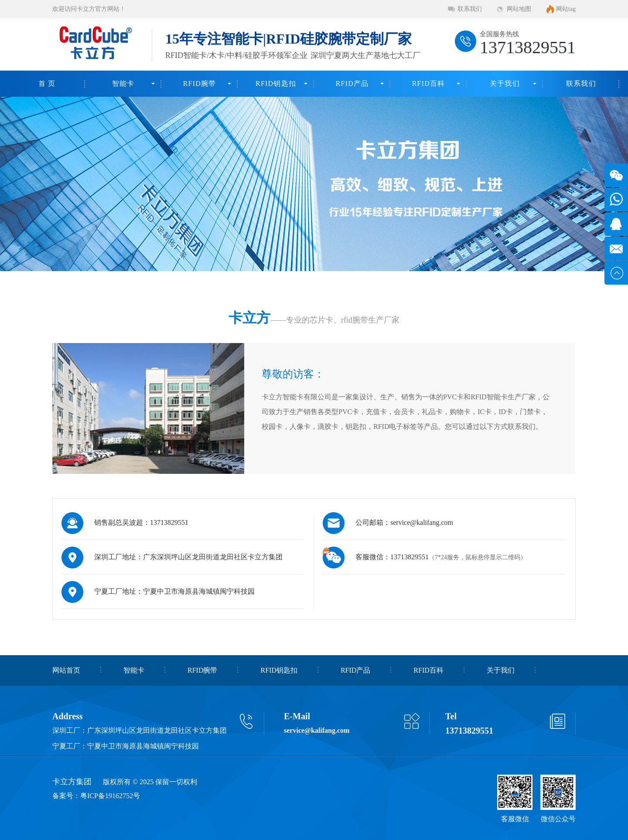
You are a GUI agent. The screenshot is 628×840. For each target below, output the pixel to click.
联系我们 (470, 9)
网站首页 (66, 670)
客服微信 (515, 819)
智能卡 (123, 83)
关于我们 (505, 83)
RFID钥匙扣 (276, 83)
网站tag (566, 9)
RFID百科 (429, 83)
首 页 (47, 83)
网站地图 (519, 9)
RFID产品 (352, 83)
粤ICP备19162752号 (110, 796)
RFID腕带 (200, 83)
